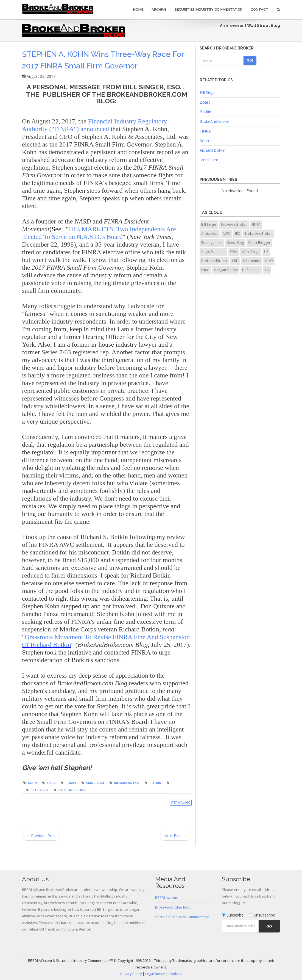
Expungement (212, 243)
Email (205, 270)
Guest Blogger (259, 243)
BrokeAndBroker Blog (173, 907)
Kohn (32, 783)
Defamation (251, 270)
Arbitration (210, 234)
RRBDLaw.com (167, 898)
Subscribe (233, 915)
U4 (267, 270)
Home (138, 9)
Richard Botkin (127, 783)
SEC (237, 234)
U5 (266, 252)
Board (71, 783)
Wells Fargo (251, 252)
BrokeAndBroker (72, 790)
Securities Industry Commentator (209, 9)
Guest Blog (235, 243)
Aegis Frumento (213, 252)
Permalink (181, 803)
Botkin (155, 783)
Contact (260, 9)
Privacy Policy (131, 974)
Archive (159, 9)
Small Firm (95, 783)
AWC (226, 234)
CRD (235, 261)
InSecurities (252, 261)
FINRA (51, 783)
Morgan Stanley (226, 270)
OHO (269, 261)
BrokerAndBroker (258, 234)
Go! (250, 60)
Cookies (175, 974)
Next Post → (176, 836)
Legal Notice (155, 974)
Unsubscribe (262, 915)
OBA (234, 252)
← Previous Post (41, 836)
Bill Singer (40, 790)
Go (269, 926)
